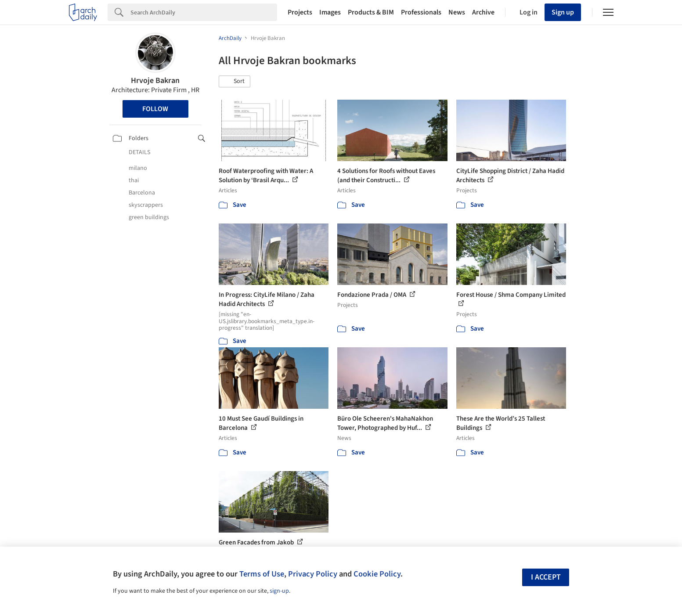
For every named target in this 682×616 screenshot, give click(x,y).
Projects (300, 12)
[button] (235, 82)
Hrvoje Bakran (155, 81)
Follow (155, 109)
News (457, 12)
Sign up (563, 12)
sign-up (279, 591)
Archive (483, 12)
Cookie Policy (377, 574)
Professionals (421, 12)
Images (330, 12)
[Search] (204, 12)
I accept (546, 577)
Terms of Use (262, 574)
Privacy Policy (313, 574)
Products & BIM (371, 12)
